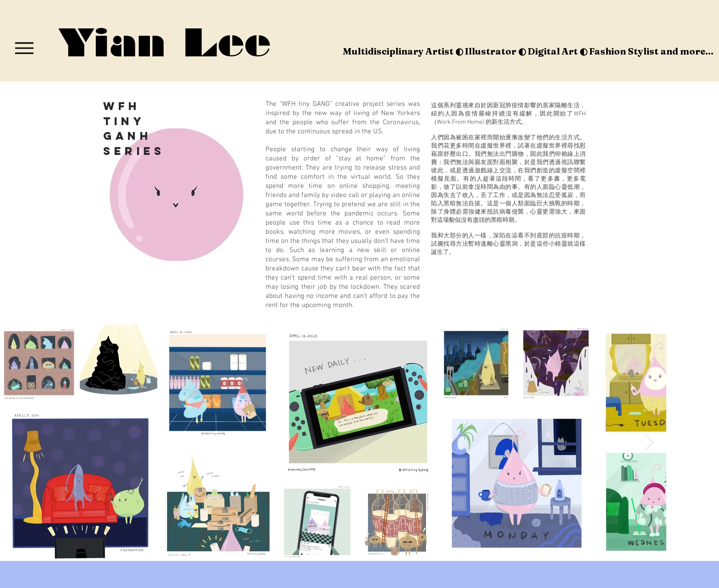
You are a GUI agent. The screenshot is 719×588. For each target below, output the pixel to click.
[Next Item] (649, 442)
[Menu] (24, 48)
